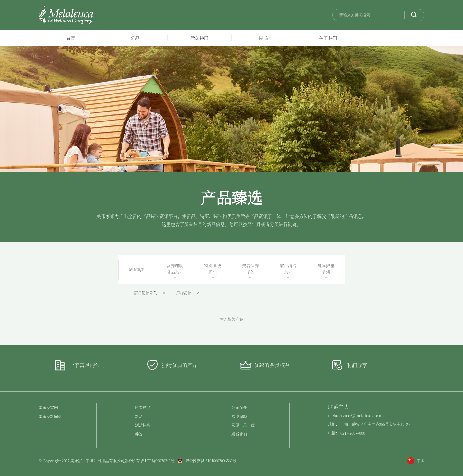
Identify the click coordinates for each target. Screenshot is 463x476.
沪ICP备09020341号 (158, 460)
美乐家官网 (48, 407)
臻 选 (264, 38)
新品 (135, 38)
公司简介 (239, 407)
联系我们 (239, 434)
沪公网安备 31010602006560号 (205, 460)
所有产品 (143, 407)
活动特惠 (199, 38)
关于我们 (328, 38)
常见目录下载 (243, 425)
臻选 (139, 434)
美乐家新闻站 (50, 416)
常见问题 (239, 416)
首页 (71, 38)
